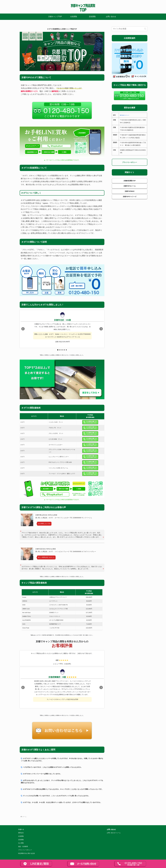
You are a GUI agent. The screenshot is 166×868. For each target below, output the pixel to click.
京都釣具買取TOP (130, 181)
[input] (130, 29)
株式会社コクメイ (125, 115)
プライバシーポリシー (130, 162)
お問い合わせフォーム (114, 833)
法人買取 (21, 843)
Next (101, 329)
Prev (23, 329)
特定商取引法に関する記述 (26, 853)
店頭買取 (21, 840)
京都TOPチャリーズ (130, 197)
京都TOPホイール (130, 186)
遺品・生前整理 (23, 847)
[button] (145, 29)
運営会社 (21, 833)
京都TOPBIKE (130, 191)
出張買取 (21, 836)
